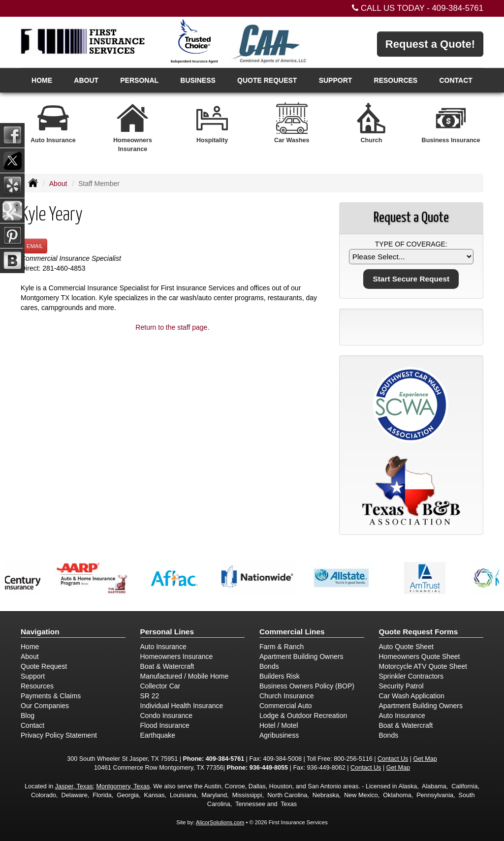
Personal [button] (139, 80)
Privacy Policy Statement (59, 735)
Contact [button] (456, 80)
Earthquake (158, 735)
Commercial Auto (286, 706)
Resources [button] (396, 80)
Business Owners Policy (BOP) (307, 686)
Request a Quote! (430, 44)
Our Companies (45, 706)
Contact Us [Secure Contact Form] (393, 759)
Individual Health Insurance (182, 706)
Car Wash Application (412, 696)
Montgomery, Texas (123, 786)
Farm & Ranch (282, 647)
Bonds (269, 666)
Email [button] (35, 246)
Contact (32, 725)
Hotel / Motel (279, 725)
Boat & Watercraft (167, 666)
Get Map (425, 759)
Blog (28, 716)
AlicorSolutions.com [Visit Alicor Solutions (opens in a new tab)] (220, 822)
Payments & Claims (51, 696)
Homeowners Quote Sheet (420, 656)
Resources (37, 686)
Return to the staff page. (172, 327)
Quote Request (44, 666)
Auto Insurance (163, 647)
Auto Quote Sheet (406, 647)
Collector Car (160, 686)
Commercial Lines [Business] (292, 632)
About (86, 80)
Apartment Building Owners (301, 656)
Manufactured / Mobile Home (185, 676)
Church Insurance (287, 696)
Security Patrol (401, 686)
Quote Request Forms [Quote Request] (419, 632)
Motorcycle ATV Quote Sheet (423, 666)
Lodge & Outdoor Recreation (303, 716)
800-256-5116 (353, 759)
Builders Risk (280, 676)
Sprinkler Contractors (411, 676)
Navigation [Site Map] (40, 632)
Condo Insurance (167, 716)
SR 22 (150, 696)
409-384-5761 (457, 8)
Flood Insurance (165, 725)
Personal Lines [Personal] (167, 632)
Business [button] (198, 80)
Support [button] (336, 80)
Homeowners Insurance (177, 656)
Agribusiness (279, 735)
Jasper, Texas (74, 786)
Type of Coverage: (411, 244)
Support (33, 676)
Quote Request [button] (267, 80)
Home (42, 80)
